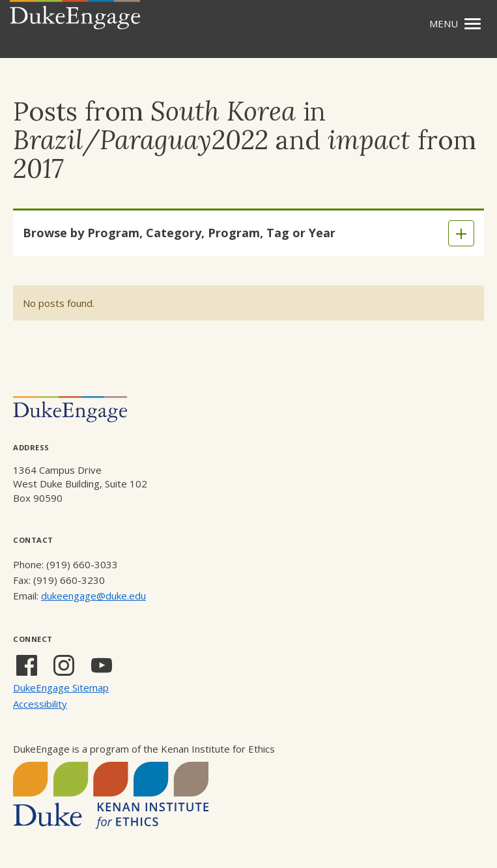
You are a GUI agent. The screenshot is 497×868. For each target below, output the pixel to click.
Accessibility (40, 704)
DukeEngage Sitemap (61, 687)
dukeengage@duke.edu (93, 596)
